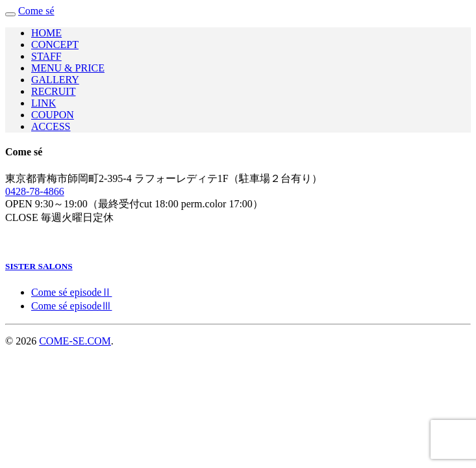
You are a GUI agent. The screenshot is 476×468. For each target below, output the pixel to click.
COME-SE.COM (75, 341)
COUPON (53, 115)
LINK (44, 103)
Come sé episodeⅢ (71, 306)
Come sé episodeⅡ (71, 292)
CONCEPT (55, 45)
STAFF (46, 56)
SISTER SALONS (39, 266)
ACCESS (51, 126)
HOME (46, 33)
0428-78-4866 (35, 191)
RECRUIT (53, 91)
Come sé (36, 11)
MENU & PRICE (68, 68)
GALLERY (55, 80)
